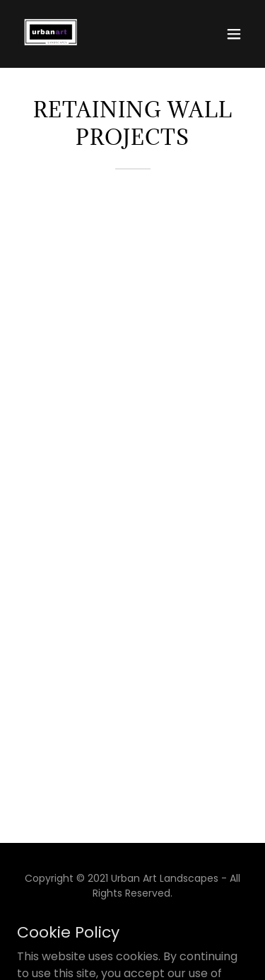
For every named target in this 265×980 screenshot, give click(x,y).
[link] (51, 34)
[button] (234, 34)
